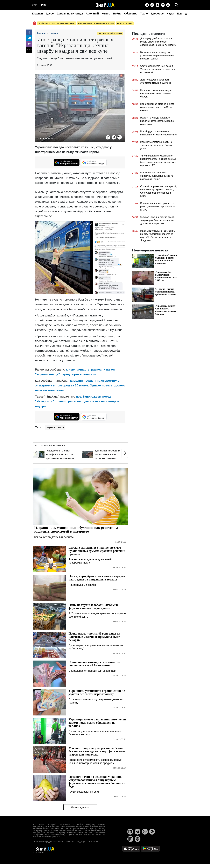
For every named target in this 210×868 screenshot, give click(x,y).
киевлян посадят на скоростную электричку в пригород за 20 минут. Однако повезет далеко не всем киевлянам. (80, 385)
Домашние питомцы (70, 14)
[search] (176, 5)
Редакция (82, 842)
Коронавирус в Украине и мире (96, 24)
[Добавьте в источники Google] (94, 162)
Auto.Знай (92, 14)
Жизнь (106, 14)
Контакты (93, 842)
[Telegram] (147, 5)
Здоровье (157, 14)
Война (117, 14)
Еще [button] (182, 14)
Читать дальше (80, 807)
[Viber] (152, 5)
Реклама (70, 842)
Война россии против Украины (57, 24)
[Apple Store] (132, 848)
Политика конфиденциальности (48, 842)
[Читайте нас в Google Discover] (67, 162)
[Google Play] (150, 848)
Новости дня (125, 24)
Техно (144, 14)
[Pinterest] (168, 5)
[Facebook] (29, 32)
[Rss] (157, 5)
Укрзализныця (55, 427)
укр (34, 5)
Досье (50, 14)
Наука (170, 14)
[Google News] (152, 832)
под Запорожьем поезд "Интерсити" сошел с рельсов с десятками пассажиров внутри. (77, 401)
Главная (37, 14)
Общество (131, 14)
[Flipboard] (163, 5)
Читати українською (110, 33)
